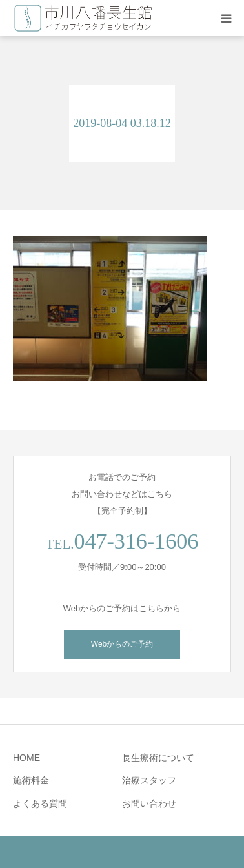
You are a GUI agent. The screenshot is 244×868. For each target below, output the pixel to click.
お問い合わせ (149, 803)
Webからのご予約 (122, 644)
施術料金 (31, 780)
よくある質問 (40, 803)
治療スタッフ (149, 780)
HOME (26, 758)
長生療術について (158, 758)
